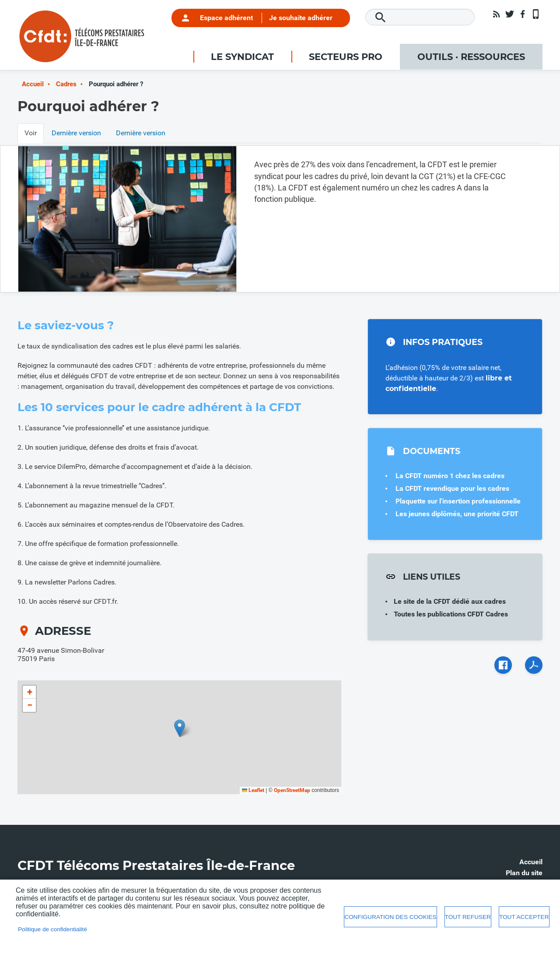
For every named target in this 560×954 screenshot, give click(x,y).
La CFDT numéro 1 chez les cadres (450, 476)
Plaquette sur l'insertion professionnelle (458, 501)
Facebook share (503, 665)
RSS (497, 14)
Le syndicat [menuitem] (242, 57)
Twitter (510, 14)
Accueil (33, 84)
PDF (534, 665)
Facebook (523, 14)
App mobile (536, 14)
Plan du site (524, 873)
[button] (180, 728)
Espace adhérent (226, 18)
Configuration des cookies (390, 917)
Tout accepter (524, 917)
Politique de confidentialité (52, 929)
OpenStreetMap (292, 790)
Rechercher (381, 18)
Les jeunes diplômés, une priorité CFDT (457, 514)
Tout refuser (468, 917)
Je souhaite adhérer (301, 18)
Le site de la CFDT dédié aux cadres (450, 601)
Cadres (66, 84)
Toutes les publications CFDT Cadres (451, 614)
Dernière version (76, 133)
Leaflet (253, 790)
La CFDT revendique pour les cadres (452, 488)
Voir (31, 133)
